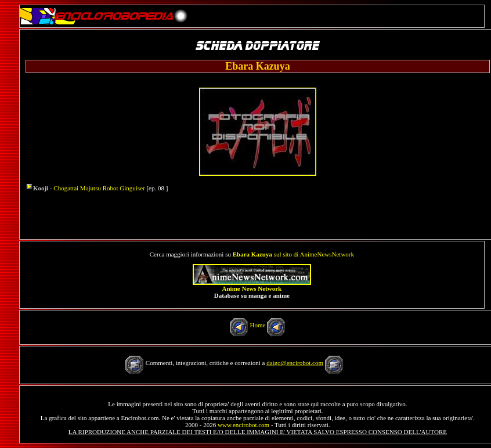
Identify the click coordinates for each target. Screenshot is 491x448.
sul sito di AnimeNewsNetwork (293, 254)
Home (257, 325)
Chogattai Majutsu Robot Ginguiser (99, 188)
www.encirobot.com (243, 425)
